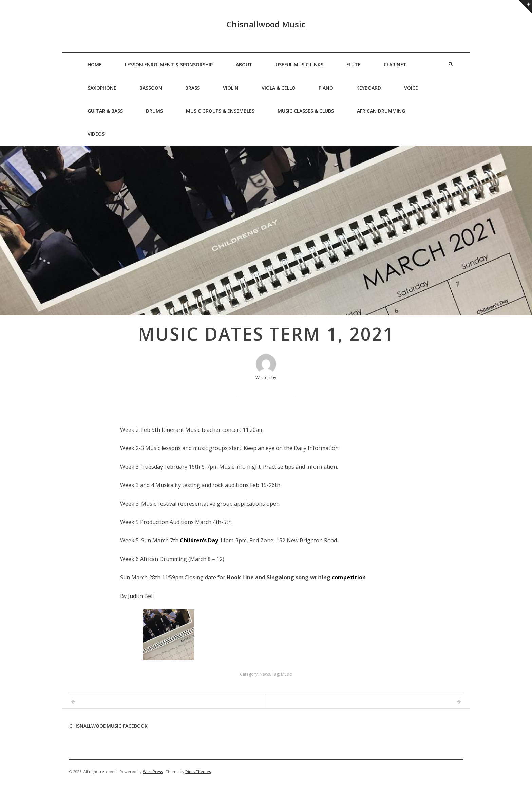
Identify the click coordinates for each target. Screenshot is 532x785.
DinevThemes (198, 772)
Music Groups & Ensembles (220, 111)
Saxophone (102, 88)
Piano (326, 88)
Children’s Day (199, 540)
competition (349, 577)
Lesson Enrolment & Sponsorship (169, 65)
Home (95, 65)
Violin (231, 88)
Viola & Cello (279, 88)
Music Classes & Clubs (306, 111)
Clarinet (395, 65)
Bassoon (151, 88)
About (244, 65)
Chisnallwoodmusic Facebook (108, 726)
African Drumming (381, 111)
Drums (154, 111)
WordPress (153, 772)
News (265, 674)
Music (286, 674)
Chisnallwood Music (266, 24)
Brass (193, 88)
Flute (354, 65)
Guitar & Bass (105, 111)
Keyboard (369, 88)
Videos (96, 134)
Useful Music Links (299, 65)
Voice (411, 88)
